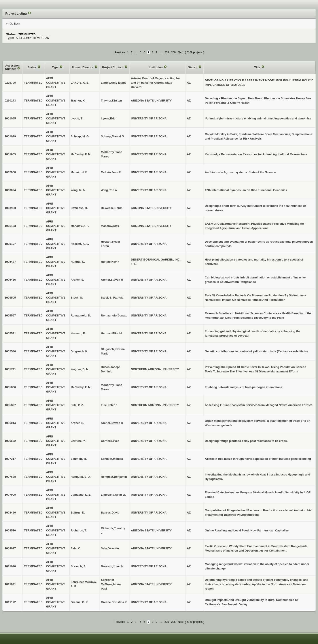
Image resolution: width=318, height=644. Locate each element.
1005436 (10, 280)
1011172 (10, 602)
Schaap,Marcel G (113, 136)
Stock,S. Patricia (112, 298)
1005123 (10, 226)
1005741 (10, 369)
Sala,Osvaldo (110, 548)
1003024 (10, 190)
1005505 (10, 298)
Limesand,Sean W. (114, 495)
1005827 (10, 405)
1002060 (10, 172)
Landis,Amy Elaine (114, 83)
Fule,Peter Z (109, 405)
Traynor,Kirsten (111, 101)
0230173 (10, 101)
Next (181, 52)
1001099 (10, 136)
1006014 (10, 423)
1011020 (10, 566)
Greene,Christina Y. (114, 602)
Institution (156, 67)
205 (167, 52)
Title (257, 67)
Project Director (83, 67)
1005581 (10, 333)
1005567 (10, 315)
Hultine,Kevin (110, 262)
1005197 (10, 244)
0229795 (10, 83)
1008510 (10, 530)
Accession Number (12, 67)
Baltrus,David (110, 513)
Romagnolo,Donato (114, 315)
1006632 (10, 441)
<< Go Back (13, 24)
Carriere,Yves (110, 441)
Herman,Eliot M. (112, 333)
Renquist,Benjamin (114, 477)
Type (56, 67)
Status (32, 67)
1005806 (10, 387)
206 (173, 52)
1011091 (10, 584)
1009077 (10, 548)
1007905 (10, 495)
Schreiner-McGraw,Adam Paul (111, 584)
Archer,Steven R (112, 280)
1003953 (10, 208)
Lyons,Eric (108, 118)
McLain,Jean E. (111, 172)
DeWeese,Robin (112, 208)
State (192, 67)
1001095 (10, 118)
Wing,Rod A (109, 190)
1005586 (10, 351)
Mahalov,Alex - (111, 226)
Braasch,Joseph (112, 566)
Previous (120, 52)
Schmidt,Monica (112, 459)
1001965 (10, 154)
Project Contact (113, 67)
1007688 (10, 477)
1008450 (10, 513)
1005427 (10, 262)
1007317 (10, 459)
